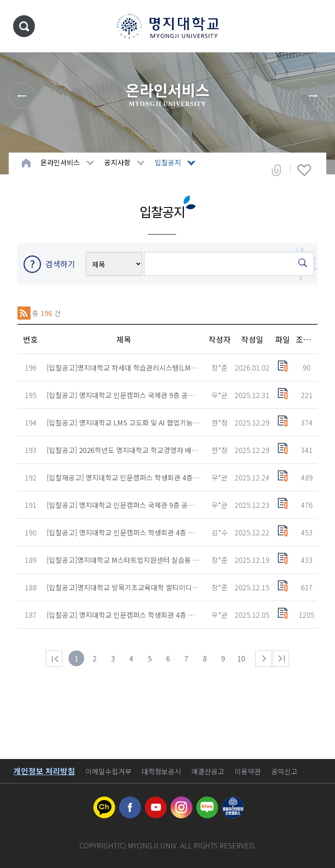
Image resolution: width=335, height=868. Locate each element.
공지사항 (117, 162)
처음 (54, 659)
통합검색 (24, 26)
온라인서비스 (60, 162)
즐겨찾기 (304, 170)
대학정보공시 (161, 771)
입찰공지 (168, 162)
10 (241, 658)
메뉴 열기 (315, 26)
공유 (276, 170)
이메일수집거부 (108, 771)
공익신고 (284, 771)
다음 (263, 659)
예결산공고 (208, 771)
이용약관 (248, 771)
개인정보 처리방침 (44, 771)
